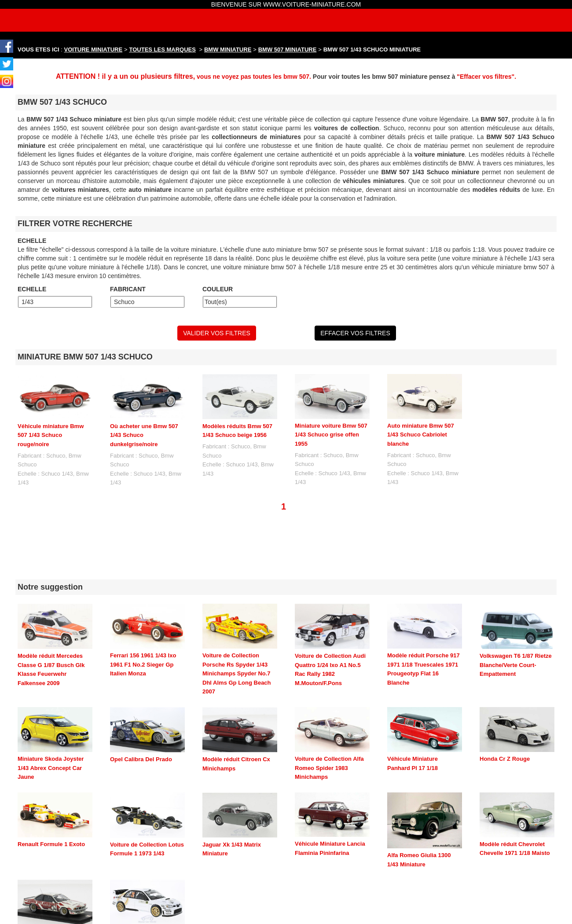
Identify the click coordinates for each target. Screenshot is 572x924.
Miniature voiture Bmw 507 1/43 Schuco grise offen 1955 (331, 435)
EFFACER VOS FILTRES (355, 333)
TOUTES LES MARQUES (163, 49)
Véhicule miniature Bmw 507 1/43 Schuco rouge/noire (51, 435)
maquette (316, 912)
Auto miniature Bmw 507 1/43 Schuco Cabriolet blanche (421, 435)
